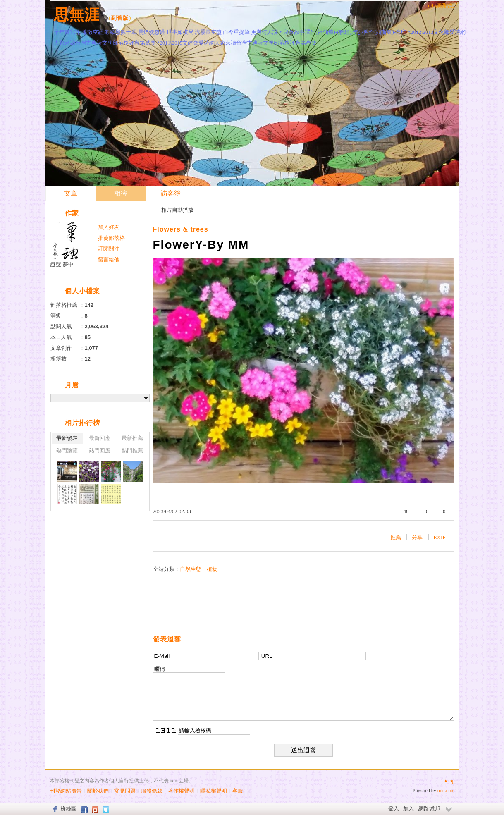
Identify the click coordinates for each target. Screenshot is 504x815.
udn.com (446, 791)
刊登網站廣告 (66, 791)
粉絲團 (68, 809)
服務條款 (152, 791)
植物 (212, 569)
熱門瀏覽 (67, 451)
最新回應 (100, 438)
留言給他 (109, 259)
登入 (394, 809)
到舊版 (120, 18)
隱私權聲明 (214, 791)
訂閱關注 (109, 249)
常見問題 (125, 791)
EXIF (440, 537)
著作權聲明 (181, 791)
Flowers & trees (181, 229)
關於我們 (98, 791)
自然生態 (191, 569)
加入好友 (109, 227)
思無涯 (77, 15)
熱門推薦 (132, 451)
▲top (449, 781)
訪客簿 (171, 193)
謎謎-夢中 (62, 264)
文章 (71, 193)
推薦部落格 (111, 238)
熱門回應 (100, 451)
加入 (408, 809)
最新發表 (67, 438)
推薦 (396, 537)
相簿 (121, 193)
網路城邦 (429, 809)
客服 (238, 791)
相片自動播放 (177, 210)
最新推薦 (132, 438)
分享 (417, 537)
